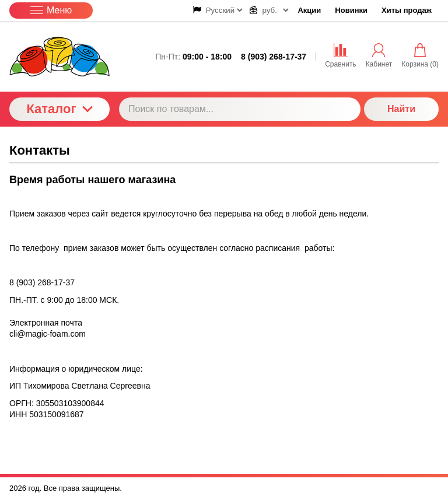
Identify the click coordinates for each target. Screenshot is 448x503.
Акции (309, 10)
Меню (51, 10)
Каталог (59, 109)
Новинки (351, 10)
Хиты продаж (407, 10)
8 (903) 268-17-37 (274, 57)
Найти (401, 109)
